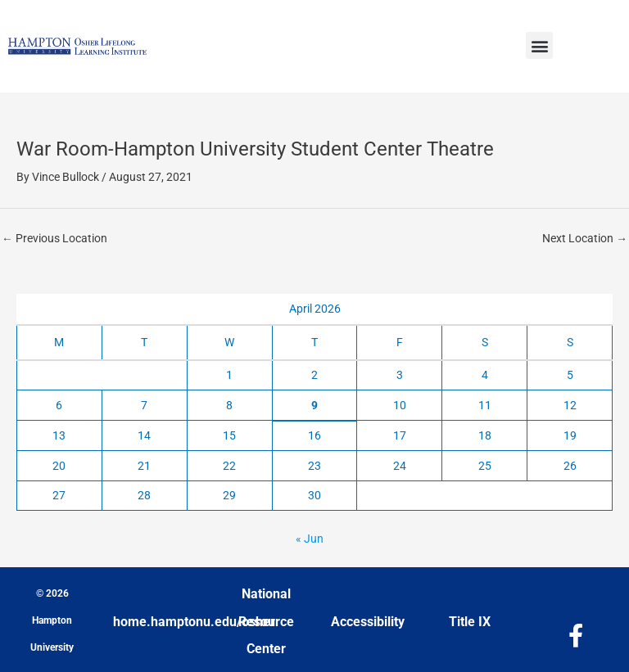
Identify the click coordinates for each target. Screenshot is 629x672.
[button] (539, 45)
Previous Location (54, 238)
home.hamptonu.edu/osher (194, 622)
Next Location (585, 238)
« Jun (310, 539)
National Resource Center (266, 621)
